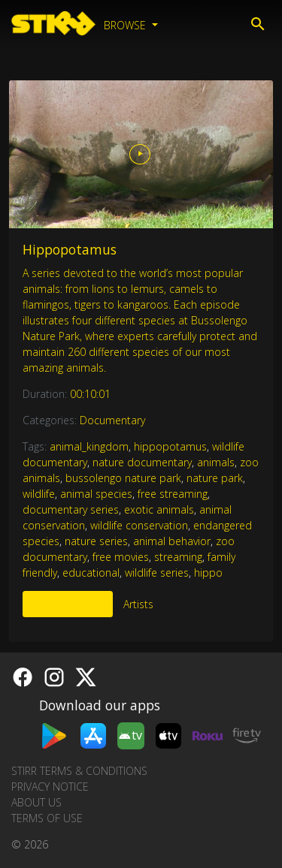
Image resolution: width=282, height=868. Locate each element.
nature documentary (142, 462)
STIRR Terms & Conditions (79, 771)
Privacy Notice (50, 787)
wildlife (39, 494)
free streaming (173, 494)
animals (216, 462)
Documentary (112, 420)
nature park (215, 478)
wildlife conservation (139, 525)
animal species (96, 494)
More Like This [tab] (68, 604)
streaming (178, 557)
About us (36, 802)
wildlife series (157, 573)
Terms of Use (47, 818)
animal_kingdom (89, 446)
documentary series (71, 509)
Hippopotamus (70, 249)
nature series (96, 541)
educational (91, 573)
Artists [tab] (138, 604)
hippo (208, 573)
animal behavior (172, 541)
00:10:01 (90, 394)
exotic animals (159, 509)
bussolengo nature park (123, 478)
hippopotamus (170, 446)
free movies (121, 557)
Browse (126, 25)
